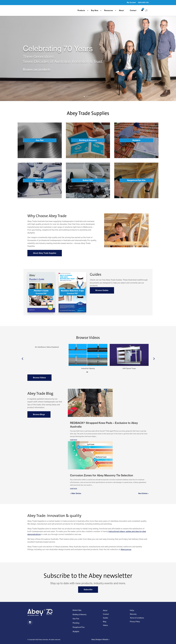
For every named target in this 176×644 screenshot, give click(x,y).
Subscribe (88, 589)
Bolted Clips (77, 610)
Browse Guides (102, 290)
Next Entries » (143, 493)
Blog (105, 622)
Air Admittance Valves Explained (47, 368)
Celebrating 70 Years (58, 48)
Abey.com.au (126, 549)
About (121, 10)
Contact (133, 10)
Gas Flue (76, 619)
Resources (109, 10)
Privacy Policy (135, 622)
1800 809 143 (143, 2)
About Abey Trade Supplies (45, 253)
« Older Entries (76, 493)
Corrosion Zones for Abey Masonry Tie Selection (102, 475)
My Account (131, 2)
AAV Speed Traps (129, 368)
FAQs (132, 610)
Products (81, 10)
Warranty (133, 614)
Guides (105, 618)
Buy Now (95, 10)
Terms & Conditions (137, 618)
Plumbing (76, 623)
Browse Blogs (39, 414)
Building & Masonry (80, 614)
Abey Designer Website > (100, 639)
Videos (105, 625)
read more (74, 488)
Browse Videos (39, 378)
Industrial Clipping (88, 368)
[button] (22, 359)
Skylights (76, 632)
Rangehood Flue (79, 627)
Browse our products (37, 69)
